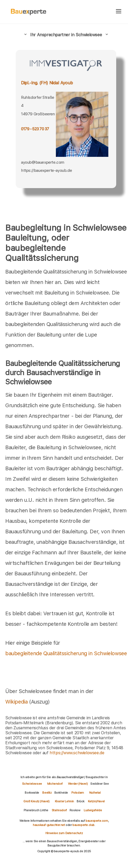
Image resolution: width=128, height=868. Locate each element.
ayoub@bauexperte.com (43, 162)
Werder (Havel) (78, 784)
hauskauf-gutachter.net (49, 825)
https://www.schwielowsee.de (77, 753)
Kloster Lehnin (64, 801)
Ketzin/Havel (96, 801)
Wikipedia (17, 702)
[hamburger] (119, 12)
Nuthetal (95, 793)
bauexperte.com (97, 821)
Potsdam (78, 793)
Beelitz (47, 793)
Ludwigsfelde (93, 810)
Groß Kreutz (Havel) (36, 801)
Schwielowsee (32, 784)
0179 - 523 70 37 (35, 129)
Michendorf (55, 784)
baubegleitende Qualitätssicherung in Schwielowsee (66, 653)
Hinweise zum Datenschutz (64, 833)
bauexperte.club (83, 825)
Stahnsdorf (59, 810)
